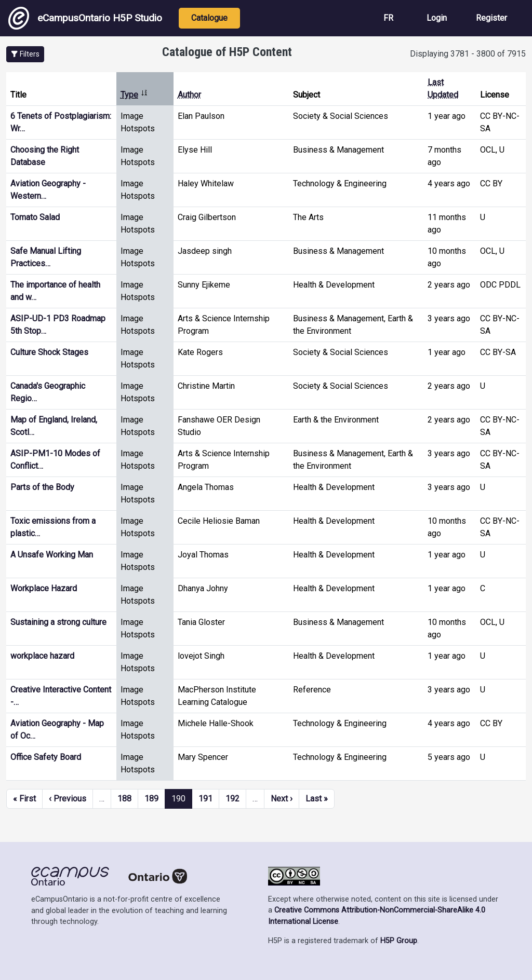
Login (437, 18)
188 (124, 799)
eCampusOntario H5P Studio (85, 18)
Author (189, 95)
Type (134, 95)
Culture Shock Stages (49, 352)
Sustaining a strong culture (58, 622)
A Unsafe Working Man (52, 555)
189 (151, 799)
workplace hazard (42, 656)
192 (232, 799)
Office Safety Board (46, 757)
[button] (25, 54)
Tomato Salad (35, 217)
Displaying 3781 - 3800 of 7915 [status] (468, 54)
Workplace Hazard (44, 588)
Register (491, 18)
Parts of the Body (42, 487)
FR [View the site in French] (388, 18)
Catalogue (209, 18)
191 (205, 799)
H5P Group (399, 941)
